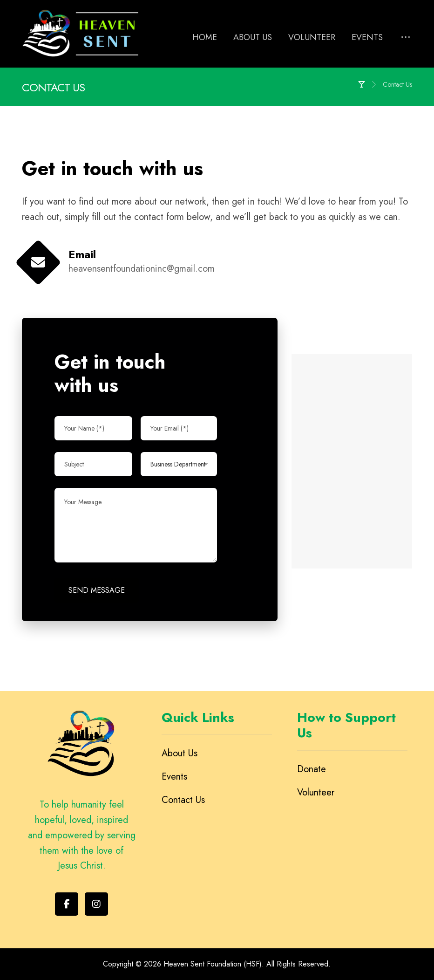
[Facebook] (67, 904)
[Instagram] (96, 904)
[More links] (406, 38)
